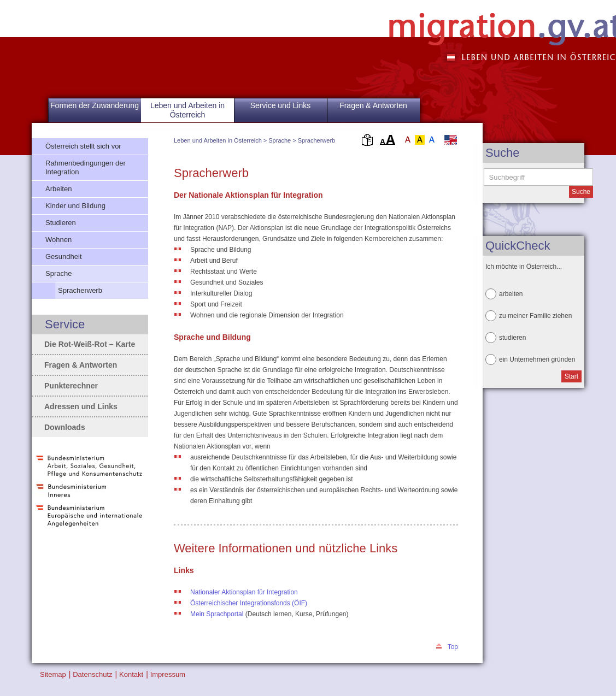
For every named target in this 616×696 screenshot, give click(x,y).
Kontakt (131, 674)
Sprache (280, 140)
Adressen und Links (81, 406)
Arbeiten (58, 189)
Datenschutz (92, 674)
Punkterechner (71, 386)
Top (453, 647)
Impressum (168, 674)
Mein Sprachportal (218, 614)
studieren (512, 338)
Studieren (61, 223)
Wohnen (58, 240)
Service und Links (281, 105)
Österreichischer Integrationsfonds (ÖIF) (249, 603)
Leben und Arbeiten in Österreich (218, 140)
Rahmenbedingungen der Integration (86, 167)
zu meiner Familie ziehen (535, 316)
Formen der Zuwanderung (95, 105)
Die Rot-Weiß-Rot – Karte (90, 344)
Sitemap (53, 674)
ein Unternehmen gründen (537, 359)
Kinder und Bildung (75, 206)
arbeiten (511, 294)
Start (571, 376)
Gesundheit (64, 256)
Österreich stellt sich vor (83, 146)
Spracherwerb (316, 140)
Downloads (65, 427)
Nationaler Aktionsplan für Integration (244, 592)
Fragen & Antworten (373, 105)
